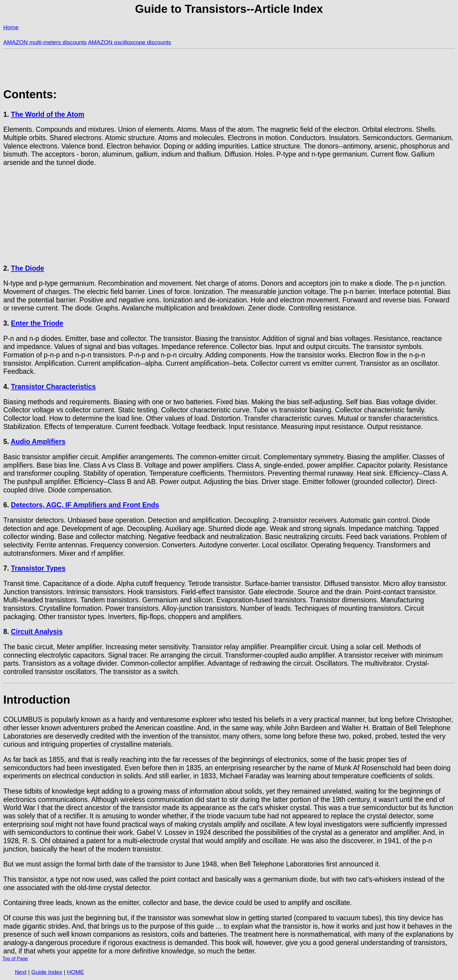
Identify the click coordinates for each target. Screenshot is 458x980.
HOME (76, 972)
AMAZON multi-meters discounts (45, 42)
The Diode (28, 268)
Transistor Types (38, 568)
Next (21, 972)
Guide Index (47, 972)
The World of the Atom (48, 114)
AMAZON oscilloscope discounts (130, 42)
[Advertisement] (229, 216)
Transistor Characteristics (53, 387)
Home (11, 27)
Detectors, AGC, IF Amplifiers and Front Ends (85, 505)
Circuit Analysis (37, 632)
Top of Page (15, 959)
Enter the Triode (37, 323)
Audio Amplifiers (38, 442)
